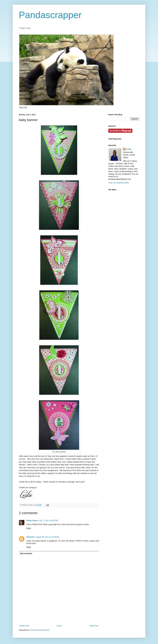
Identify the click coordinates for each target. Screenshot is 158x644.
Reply (29, 528)
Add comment (26, 554)
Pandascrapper (50, 15)
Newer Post (24, 626)
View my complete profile (119, 183)
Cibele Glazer (32, 521)
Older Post (94, 626)
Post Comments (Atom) (40, 630)
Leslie (129, 149)
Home (59, 626)
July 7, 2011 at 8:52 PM (48, 521)
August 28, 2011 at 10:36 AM (47, 537)
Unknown (30, 537)
